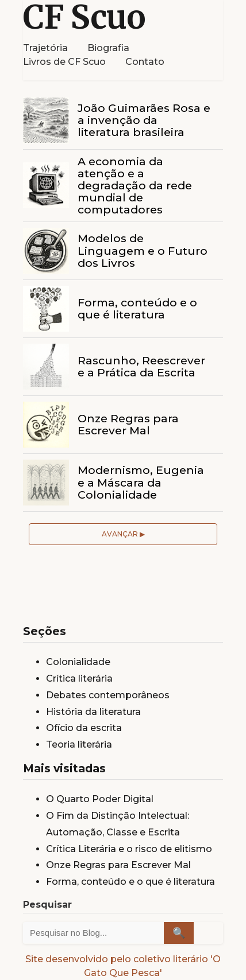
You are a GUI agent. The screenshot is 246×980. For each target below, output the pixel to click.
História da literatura (93, 712)
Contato (145, 62)
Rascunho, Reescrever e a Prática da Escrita (141, 366)
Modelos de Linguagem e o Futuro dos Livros (143, 250)
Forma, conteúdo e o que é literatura (137, 308)
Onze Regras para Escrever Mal (128, 424)
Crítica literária (79, 678)
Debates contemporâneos (108, 695)
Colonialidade (78, 662)
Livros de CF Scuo (64, 62)
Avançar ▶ (123, 534)
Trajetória (45, 48)
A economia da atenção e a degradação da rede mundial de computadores (135, 185)
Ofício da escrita (84, 728)
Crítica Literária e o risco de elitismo (129, 849)
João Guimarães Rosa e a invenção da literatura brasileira (144, 120)
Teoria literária (79, 744)
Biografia (108, 48)
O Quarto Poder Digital (100, 799)
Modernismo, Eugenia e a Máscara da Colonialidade (141, 482)
